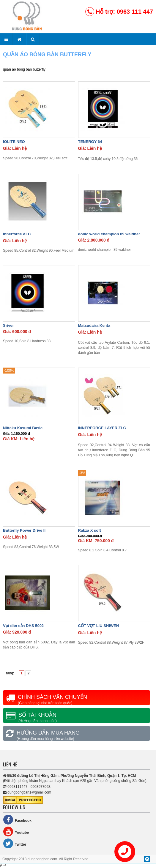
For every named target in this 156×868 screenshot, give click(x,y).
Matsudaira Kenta (94, 325)
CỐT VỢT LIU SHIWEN (99, 626)
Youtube (16, 832)
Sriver (8, 325)
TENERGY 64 (90, 142)
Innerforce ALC (17, 234)
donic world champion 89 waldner (109, 234)
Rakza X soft (90, 530)
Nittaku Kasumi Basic (23, 428)
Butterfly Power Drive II (24, 530)
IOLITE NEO (14, 142)
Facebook (17, 820)
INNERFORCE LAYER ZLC (102, 428)
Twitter (15, 843)
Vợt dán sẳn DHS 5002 (23, 626)
